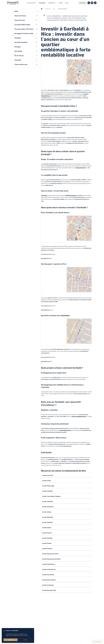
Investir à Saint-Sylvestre (49, 569)
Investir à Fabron (47, 528)
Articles (61, 3)
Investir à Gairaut (47, 533)
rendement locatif (80, 168)
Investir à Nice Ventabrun (49, 580)
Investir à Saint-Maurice (49, 564)
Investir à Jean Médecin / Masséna (51, 496)
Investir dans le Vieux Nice (49, 590)
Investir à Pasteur (47, 543)
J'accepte (11, 640)
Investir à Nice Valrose (48, 575)
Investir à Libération (48, 501)
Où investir (43, 3)
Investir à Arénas (47, 512)
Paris (16, 11)
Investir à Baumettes (48, 517)
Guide (67, 3)
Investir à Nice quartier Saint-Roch (51, 559)
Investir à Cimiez (47, 481)
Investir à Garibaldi (47, 491)
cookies (15, 634)
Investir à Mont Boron (48, 507)
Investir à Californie (47, 522)
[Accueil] (42, 9)
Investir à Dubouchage (48, 486)
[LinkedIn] (95, 3)
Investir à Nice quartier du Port (50, 554)
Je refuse (25, 640)
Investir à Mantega (47, 538)
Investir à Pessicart (47, 549)
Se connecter (83, 3)
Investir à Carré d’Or (48, 475)
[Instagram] (89, 3)
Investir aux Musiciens (48, 585)
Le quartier (44, 195)
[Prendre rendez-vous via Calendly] (97, 641)
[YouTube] (92, 3)
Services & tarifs (32, 3)
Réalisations (53, 3)
